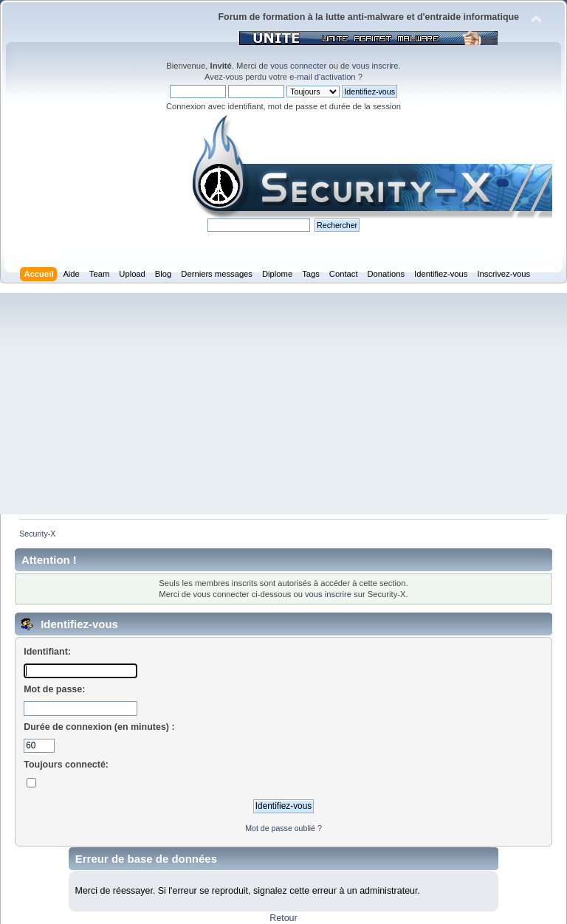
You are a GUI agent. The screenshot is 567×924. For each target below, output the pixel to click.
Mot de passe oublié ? (283, 828)
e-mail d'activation (322, 77)
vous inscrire (375, 66)
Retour (283, 918)
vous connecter (298, 66)
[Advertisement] (283, 404)
